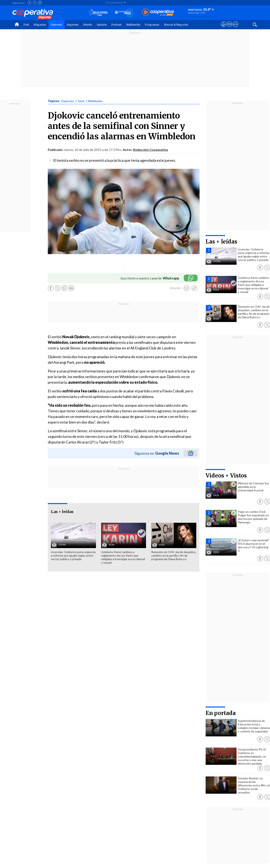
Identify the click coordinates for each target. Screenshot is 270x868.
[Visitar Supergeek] (235, 28)
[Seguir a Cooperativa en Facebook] (29, 3)
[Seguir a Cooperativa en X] (35, 3)
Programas (152, 25)
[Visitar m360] (229, 28)
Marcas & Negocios (176, 25)
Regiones (73, 25)
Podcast (116, 25)
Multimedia (133, 25)
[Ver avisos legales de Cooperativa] (224, 28)
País (26, 25)
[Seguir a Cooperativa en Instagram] (40, 3)
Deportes (56, 25)
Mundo (88, 25)
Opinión (102, 25)
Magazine (40, 25)
